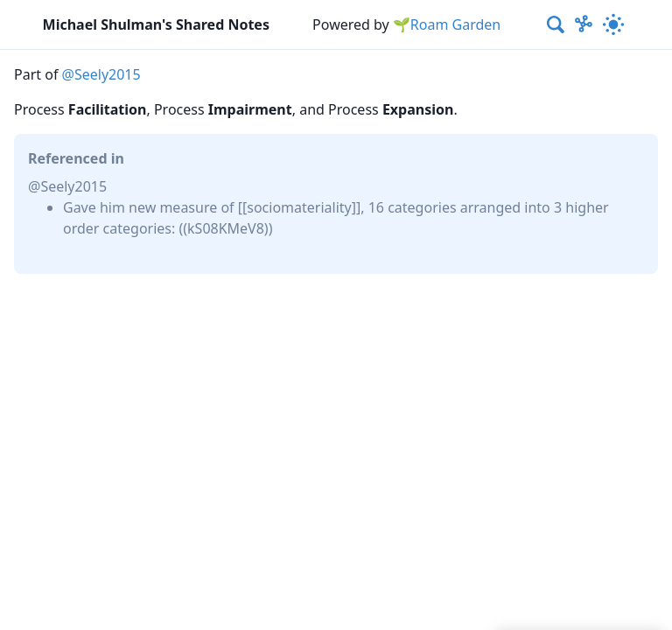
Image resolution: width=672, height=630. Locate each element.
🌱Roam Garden (447, 24)
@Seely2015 (101, 74)
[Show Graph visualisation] (584, 24)
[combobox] (556, 24)
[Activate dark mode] (614, 24)
